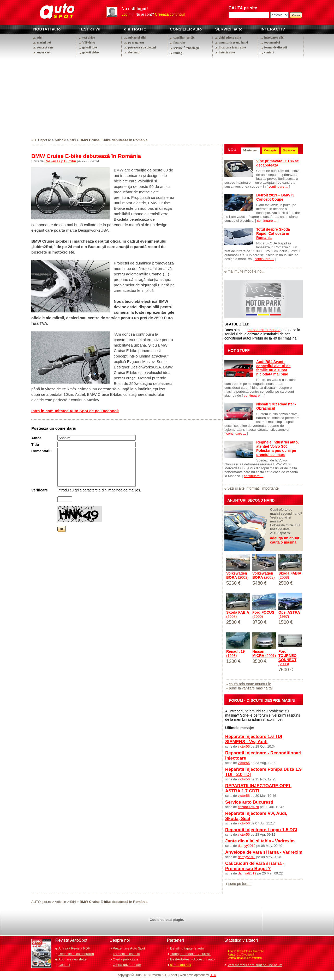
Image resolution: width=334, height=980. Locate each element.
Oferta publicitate (126, 959)
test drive (89, 38)
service (178, 48)
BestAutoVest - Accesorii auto (192, 959)
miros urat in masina (264, 330)
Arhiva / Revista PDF (74, 948)
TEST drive (90, 29)
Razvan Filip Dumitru (60, 161)
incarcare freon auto (232, 47)
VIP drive (89, 42)
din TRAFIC (135, 29)
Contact (64, 965)
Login (126, 14)
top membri (272, 42)
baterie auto (227, 52)
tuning (178, 53)
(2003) (264, 575)
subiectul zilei (137, 38)
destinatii (134, 52)
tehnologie (192, 48)
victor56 (244, 746)
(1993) (235, 654)
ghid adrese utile (230, 38)
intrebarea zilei (274, 38)
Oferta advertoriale (127, 965)
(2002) (237, 575)
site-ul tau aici (180, 965)
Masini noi (250, 150)
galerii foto (90, 47)
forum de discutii (276, 47)
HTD (213, 975)
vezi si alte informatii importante (253, 488)
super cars (44, 52)
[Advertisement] (167, 97)
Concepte (270, 150)
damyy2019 (246, 846)
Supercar (289, 150)
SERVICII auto (229, 29)
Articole (60, 140)
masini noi (44, 42)
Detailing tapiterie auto (187, 948)
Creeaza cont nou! (170, 14)
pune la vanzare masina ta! (251, 688)
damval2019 (247, 873)
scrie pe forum (240, 884)
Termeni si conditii (126, 954)
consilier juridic (184, 38)
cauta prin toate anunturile (250, 684)
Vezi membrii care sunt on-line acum (255, 965)
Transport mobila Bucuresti (190, 954)
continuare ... (278, 186)
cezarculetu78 (248, 807)
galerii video (91, 52)
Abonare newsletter (73, 959)
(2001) (264, 654)
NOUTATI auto (47, 29)
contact (269, 52)
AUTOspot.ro (41, 140)
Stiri (73, 140)
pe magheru (136, 42)
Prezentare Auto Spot (129, 948)
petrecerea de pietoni (142, 47)
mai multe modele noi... (246, 271)
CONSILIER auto (186, 29)
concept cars (45, 47)
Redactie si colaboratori (76, 954)
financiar (180, 42)
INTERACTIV (273, 29)
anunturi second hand (234, 42)
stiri (40, 38)
